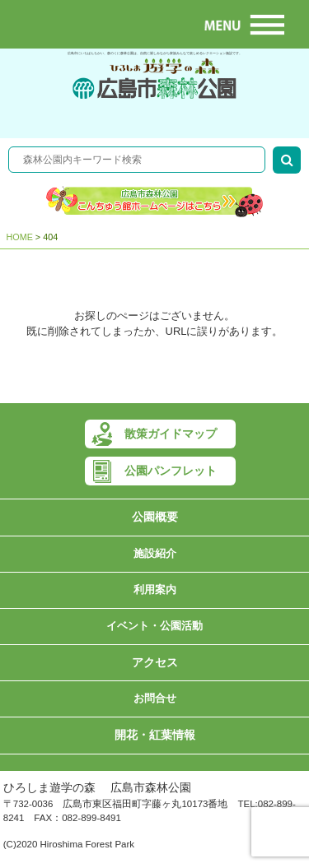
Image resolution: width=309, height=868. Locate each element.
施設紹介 (155, 553)
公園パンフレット (171, 471)
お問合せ (155, 698)
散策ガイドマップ (171, 434)
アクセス (155, 663)
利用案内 (155, 589)
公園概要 (155, 517)
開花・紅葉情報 (155, 735)
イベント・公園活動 (154, 626)
